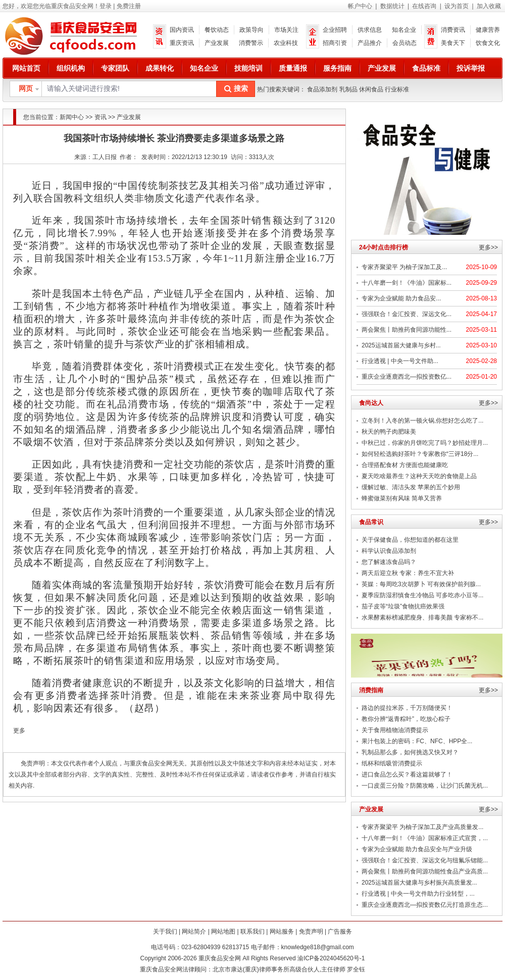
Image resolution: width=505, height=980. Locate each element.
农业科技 (286, 43)
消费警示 (251, 43)
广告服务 (340, 932)
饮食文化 (488, 43)
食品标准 (426, 68)
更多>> (488, 247)
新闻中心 (72, 117)
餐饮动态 (217, 30)
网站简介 (194, 932)
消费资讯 (453, 30)
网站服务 (282, 932)
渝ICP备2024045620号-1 (331, 958)
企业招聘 (335, 30)
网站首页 (26, 68)
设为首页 (457, 6)
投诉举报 (471, 68)
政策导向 (251, 30)
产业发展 (217, 43)
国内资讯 (182, 30)
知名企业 (404, 30)
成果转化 (160, 68)
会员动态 (405, 43)
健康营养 (488, 30)
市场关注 (286, 30)
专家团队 (115, 68)
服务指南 (337, 68)
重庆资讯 (182, 43)
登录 (106, 6)
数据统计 (392, 6)
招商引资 (335, 43)
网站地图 (223, 932)
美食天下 (453, 43)
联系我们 (252, 932)
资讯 (100, 117)
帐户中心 (360, 6)
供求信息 (370, 30)
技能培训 (248, 68)
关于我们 (165, 932)
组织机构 (71, 68)
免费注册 (129, 6)
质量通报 (293, 68)
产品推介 (370, 43)
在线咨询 (424, 6)
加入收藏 (489, 6)
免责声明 (311, 932)
